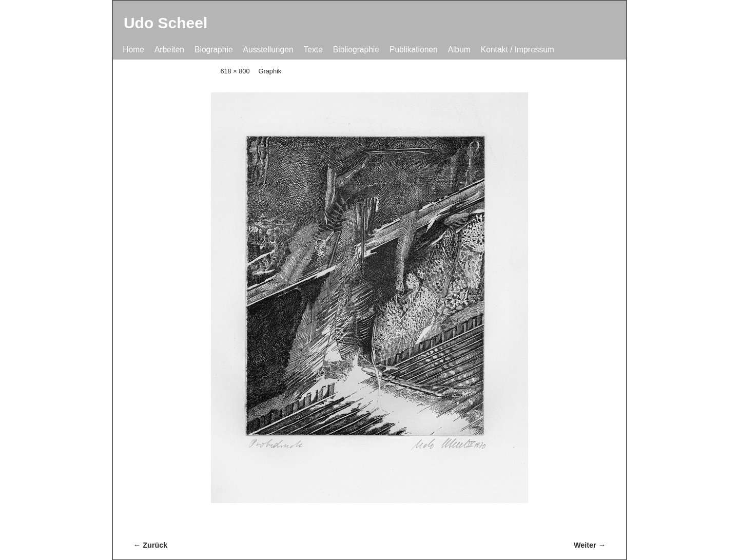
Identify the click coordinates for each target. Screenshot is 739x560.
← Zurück (150, 545)
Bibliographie (356, 50)
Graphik (270, 71)
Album (459, 50)
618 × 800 (235, 71)
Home (133, 50)
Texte (313, 50)
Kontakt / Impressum (518, 50)
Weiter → (590, 545)
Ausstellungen (268, 50)
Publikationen (414, 50)
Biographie (214, 50)
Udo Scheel (166, 23)
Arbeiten (169, 50)
